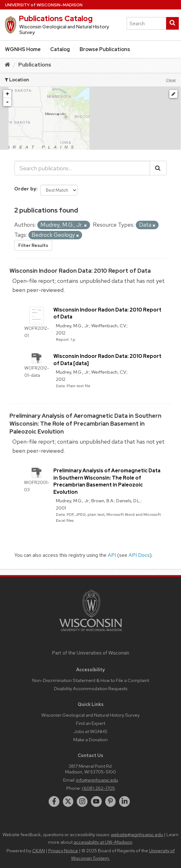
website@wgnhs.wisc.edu (137, 835)
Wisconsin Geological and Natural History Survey (90, 715)
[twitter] (68, 801)
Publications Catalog (56, 18)
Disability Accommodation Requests (91, 688)
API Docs (139, 555)
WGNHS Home (23, 49)
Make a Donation (90, 740)
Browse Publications (105, 49)
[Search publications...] (82, 168)
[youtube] (96, 801)
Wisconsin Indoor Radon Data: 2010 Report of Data (80, 271)
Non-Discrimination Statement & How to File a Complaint (91, 680)
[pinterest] (111, 801)
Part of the (91, 653)
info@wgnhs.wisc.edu (97, 780)
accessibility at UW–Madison (103, 842)
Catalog (60, 49)
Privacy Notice (63, 851)
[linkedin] (124, 801)
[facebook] (54, 801)
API (112, 555)
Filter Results (33, 245)
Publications (35, 64)
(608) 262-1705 (98, 788)
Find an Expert (91, 723)
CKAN (39, 851)
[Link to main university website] (91, 632)
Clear (171, 80)
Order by (25, 189)
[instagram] (82, 801)
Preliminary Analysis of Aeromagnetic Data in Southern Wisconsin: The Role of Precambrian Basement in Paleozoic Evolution (85, 424)
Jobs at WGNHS (90, 731)
